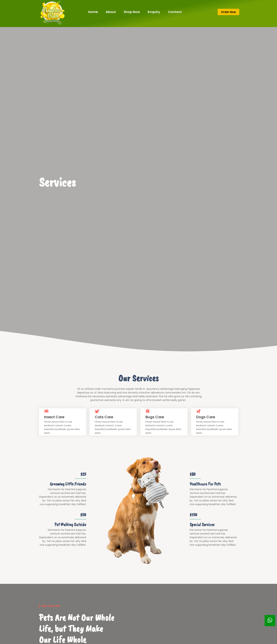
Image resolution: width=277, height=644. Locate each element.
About (111, 12)
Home (93, 12)
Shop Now (132, 12)
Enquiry (154, 12)
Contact (175, 12)
